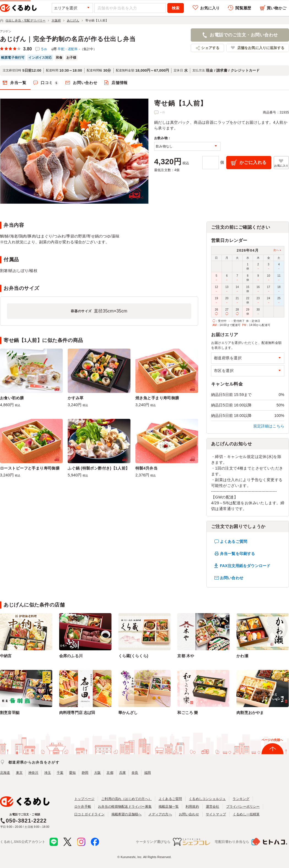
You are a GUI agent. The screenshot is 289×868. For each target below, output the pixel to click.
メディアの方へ (160, 814)
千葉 (60, 773)
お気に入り (210, 8)
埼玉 (48, 773)
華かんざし (128, 713)
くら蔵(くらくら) (133, 656)
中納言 (6, 656)
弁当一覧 (18, 83)
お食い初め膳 (12, 398)
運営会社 (213, 807)
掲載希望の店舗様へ (127, 814)
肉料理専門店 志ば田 (77, 713)
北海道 (5, 773)
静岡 (85, 773)
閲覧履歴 (243, 8)
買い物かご (276, 8)
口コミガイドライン (89, 814)
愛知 (72, 773)
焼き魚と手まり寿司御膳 (157, 398)
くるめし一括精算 (246, 814)
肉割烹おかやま (250, 713)
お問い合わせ (85, 83)
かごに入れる (253, 162)
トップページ (84, 799)
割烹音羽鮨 (10, 713)
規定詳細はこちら (269, 426)
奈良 (135, 773)
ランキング (241, 799)
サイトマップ (216, 814)
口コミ (50, 83)
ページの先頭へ (272, 740)
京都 (110, 773)
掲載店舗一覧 (169, 807)
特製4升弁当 (146, 468)
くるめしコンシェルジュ (207, 799)
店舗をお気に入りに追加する (261, 48)
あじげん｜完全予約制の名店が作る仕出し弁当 (68, 39)
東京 (19, 773)
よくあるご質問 (234, 541)
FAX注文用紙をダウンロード (245, 566)
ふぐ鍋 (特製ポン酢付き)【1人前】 (99, 468)
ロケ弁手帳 (83, 807)
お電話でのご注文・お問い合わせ (244, 35)
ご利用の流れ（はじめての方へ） (126, 799)
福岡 (148, 773)
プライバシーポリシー (243, 807)
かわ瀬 (242, 656)
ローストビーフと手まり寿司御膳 (30, 468)
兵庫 (122, 773)
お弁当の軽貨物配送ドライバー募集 (125, 807)
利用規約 (192, 807)
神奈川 (33, 773)
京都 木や (186, 656)
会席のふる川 (71, 656)
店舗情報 (120, 83)
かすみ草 (76, 398)
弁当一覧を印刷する (237, 554)
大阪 (97, 773)
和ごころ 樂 (188, 713)
